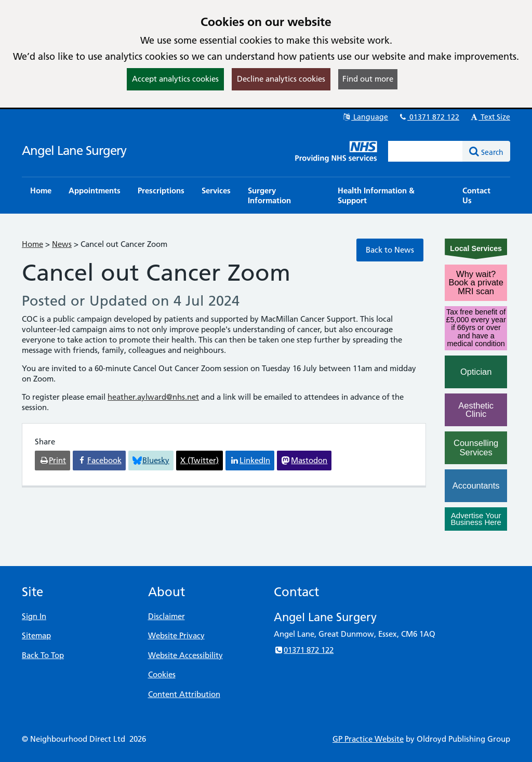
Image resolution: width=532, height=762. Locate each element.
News (62, 244)
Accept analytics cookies (175, 79)
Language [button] (365, 117)
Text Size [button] (490, 117)
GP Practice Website (368, 739)
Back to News (390, 250)
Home (32, 244)
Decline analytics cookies (281, 79)
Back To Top (43, 655)
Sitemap (36, 635)
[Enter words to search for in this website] (425, 151)
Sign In (34, 616)
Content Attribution (184, 694)
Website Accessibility (185, 655)
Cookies (162, 674)
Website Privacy (176, 635)
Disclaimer (167, 616)
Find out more (368, 79)
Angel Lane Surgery (74, 150)
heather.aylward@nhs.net (153, 397)
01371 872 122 (429, 117)
